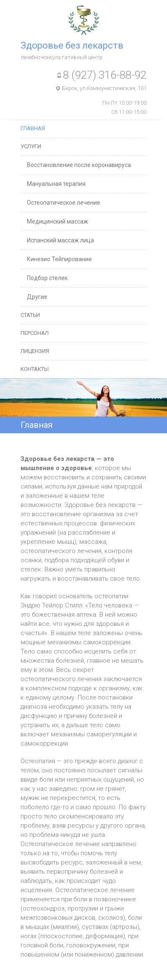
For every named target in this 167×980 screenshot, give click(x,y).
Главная (33, 128)
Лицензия (35, 351)
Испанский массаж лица (60, 240)
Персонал (35, 333)
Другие (37, 297)
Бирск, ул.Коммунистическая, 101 (104, 88)
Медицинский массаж (57, 221)
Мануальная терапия (56, 184)
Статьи (30, 315)
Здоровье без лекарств (72, 45)
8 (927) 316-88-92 (105, 75)
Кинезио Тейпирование (59, 259)
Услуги (31, 146)
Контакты (35, 369)
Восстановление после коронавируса (79, 165)
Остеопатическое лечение (64, 203)
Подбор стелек (47, 278)
